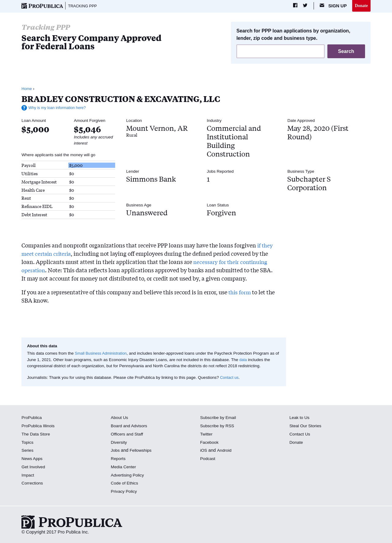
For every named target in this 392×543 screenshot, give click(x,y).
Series (28, 451)
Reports (119, 459)
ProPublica (32, 418)
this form (240, 292)
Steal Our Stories (306, 426)
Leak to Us (300, 418)
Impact (28, 476)
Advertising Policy (128, 476)
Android (225, 451)
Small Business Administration (102, 354)
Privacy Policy (125, 492)
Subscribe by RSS (218, 426)
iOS (204, 451)
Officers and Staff (128, 435)
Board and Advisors (130, 426)
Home (27, 89)
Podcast (208, 459)
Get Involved (34, 467)
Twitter (207, 435)
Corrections (33, 484)
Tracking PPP (84, 6)
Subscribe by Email (219, 418)
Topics (28, 443)
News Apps (33, 459)
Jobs (116, 451)
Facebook (210, 443)
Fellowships (142, 451)
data (248, 360)
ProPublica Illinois (39, 426)
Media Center (124, 467)
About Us (120, 418)
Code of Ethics (125, 484)
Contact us (230, 378)
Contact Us (300, 435)
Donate (361, 6)
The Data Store (37, 435)
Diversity (119, 443)
